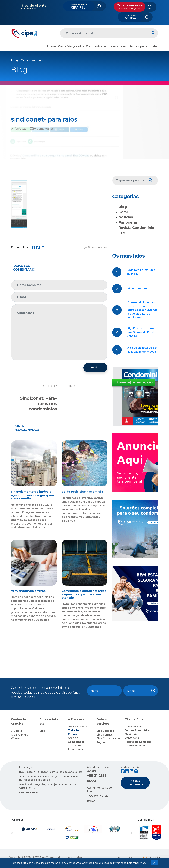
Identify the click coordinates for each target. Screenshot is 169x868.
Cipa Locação (105, 731)
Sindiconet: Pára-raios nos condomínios (38, 403)
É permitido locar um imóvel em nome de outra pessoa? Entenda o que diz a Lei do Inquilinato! (142, 310)
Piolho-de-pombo (139, 289)
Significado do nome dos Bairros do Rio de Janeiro (141, 332)
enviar (95, 368)
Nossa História (77, 727)
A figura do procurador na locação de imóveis (142, 350)
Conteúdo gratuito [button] (71, 46)
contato (152, 46)
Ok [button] (155, 863)
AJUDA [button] (130, 17)
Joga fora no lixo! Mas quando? (141, 272)
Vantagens (132, 738)
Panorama (128, 222)
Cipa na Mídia (20, 735)
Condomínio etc (97, 46)
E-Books (16, 731)
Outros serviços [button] (130, 6)
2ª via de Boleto (135, 727)
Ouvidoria (131, 734)
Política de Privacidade (113, 863)
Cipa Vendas (105, 735)
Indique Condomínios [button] (135, 783)
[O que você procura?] (104, 33)
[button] (20, 833)
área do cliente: (34, 6)
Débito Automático (137, 730)
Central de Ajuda (136, 746)
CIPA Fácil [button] (79, 6)
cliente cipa (136, 46)
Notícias (126, 217)
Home (52, 46)
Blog (123, 207)
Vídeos (16, 738)
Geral (123, 212)
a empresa (118, 46)
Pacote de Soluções (138, 742)
